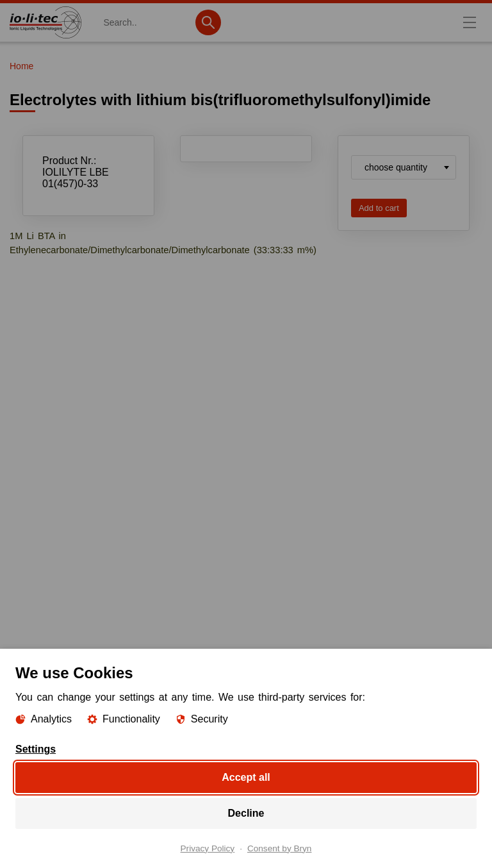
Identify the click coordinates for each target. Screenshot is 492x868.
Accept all (246, 777)
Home (21, 66)
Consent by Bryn (280, 848)
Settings (36, 749)
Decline (246, 813)
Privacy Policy (208, 848)
